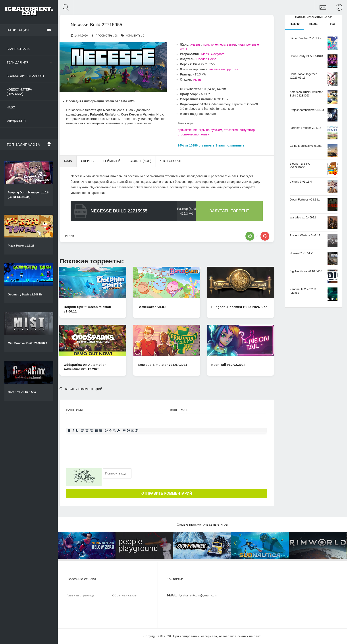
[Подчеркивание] (77, 430)
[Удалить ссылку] (115, 430)
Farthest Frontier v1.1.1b (305, 128)
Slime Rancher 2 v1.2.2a (305, 38)
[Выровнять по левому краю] (83, 430)
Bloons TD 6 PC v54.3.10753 (300, 165)
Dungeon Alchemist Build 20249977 (239, 307)
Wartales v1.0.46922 (303, 217)
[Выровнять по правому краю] (91, 430)
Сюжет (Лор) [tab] (140, 161)
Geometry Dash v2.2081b (25, 294)
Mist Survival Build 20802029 (27, 343)
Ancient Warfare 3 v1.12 (305, 235)
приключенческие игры (219, 44)
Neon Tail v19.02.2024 (228, 365)
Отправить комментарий (167, 493)
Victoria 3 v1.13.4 (301, 182)
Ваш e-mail (179, 410)
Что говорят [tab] (171, 161)
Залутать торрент (229, 211)
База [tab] (68, 161)
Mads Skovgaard (213, 54)
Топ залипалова (29, 144)
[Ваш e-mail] (219, 418)
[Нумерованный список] (101, 430)
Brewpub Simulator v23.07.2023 (162, 365)
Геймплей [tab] (112, 161)
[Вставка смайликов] (106, 430)
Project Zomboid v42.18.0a (307, 110)
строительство (188, 134)
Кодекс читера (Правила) (19, 92)
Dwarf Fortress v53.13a (305, 200)
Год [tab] (332, 24)
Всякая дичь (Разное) (25, 76)
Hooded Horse (206, 59)
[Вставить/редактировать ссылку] (111, 430)
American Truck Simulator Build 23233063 (306, 94)
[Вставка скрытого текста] (137, 430)
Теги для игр (18, 62)
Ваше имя (75, 410)
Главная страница (81, 595)
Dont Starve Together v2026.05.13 (303, 76)
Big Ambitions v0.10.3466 (306, 271)
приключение (187, 130)
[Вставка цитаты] (124, 430)
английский (217, 69)
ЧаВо (11, 107)
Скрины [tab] (88, 161)
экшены (196, 44)
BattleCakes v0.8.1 (152, 307)
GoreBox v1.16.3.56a (22, 392)
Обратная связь (124, 595)
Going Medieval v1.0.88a (306, 146)
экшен (205, 134)
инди (241, 44)
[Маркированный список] (97, 430)
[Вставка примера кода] (128, 430)
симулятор (247, 130)
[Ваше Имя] (115, 418)
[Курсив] (73, 430)
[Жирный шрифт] (69, 430)
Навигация (29, 30)
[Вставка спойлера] (132, 430)
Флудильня (16, 121)
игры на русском (210, 130)
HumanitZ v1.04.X (301, 253)
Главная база (18, 49)
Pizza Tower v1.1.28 (21, 246)
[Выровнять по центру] (87, 430)
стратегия (231, 130)
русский (233, 69)
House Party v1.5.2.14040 (306, 56)
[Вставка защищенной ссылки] (119, 430)
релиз (197, 79)
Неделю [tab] (294, 24)
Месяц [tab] (313, 24)
